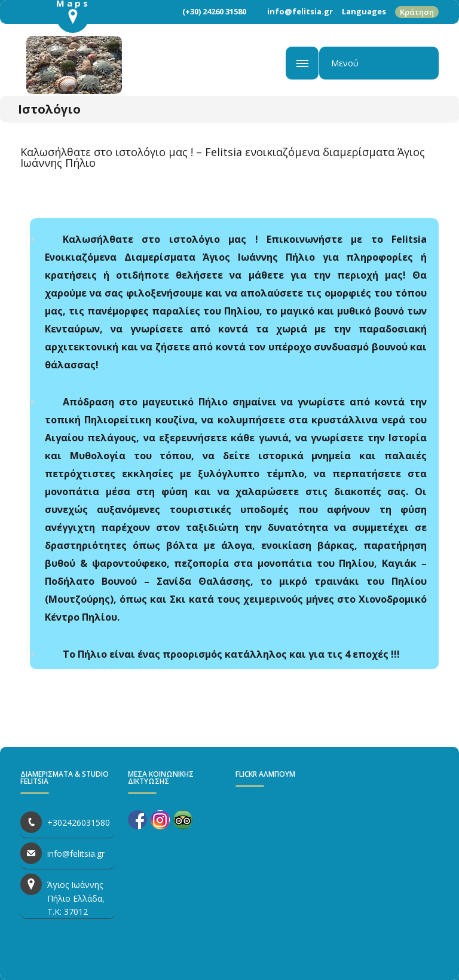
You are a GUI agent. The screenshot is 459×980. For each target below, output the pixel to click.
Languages (364, 11)
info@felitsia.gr (300, 11)
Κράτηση (417, 12)
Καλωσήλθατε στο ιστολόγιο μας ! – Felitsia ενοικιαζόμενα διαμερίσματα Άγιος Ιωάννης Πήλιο (223, 157)
